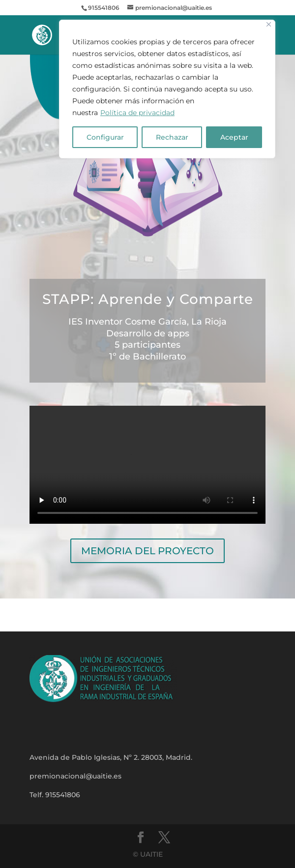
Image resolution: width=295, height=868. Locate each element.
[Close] (269, 24)
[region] (167, 89)
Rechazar (172, 137)
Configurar (105, 137)
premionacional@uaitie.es (75, 776)
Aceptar (234, 137)
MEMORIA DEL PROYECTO (147, 551)
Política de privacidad (137, 113)
